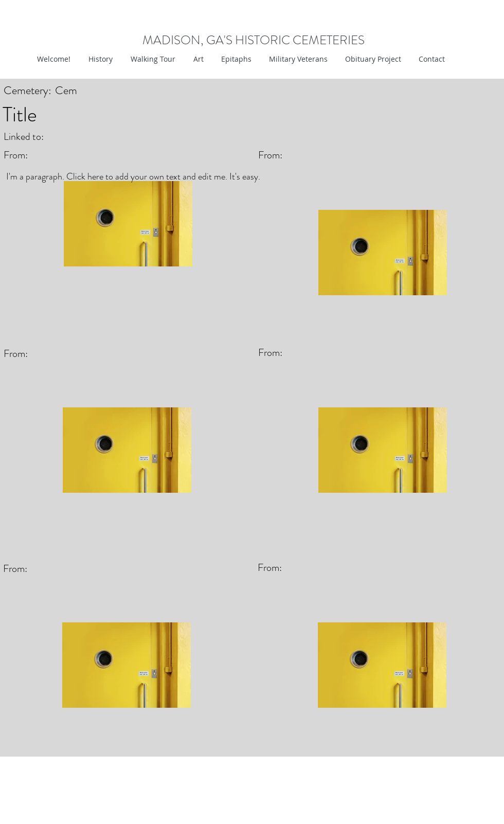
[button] (197, 59)
